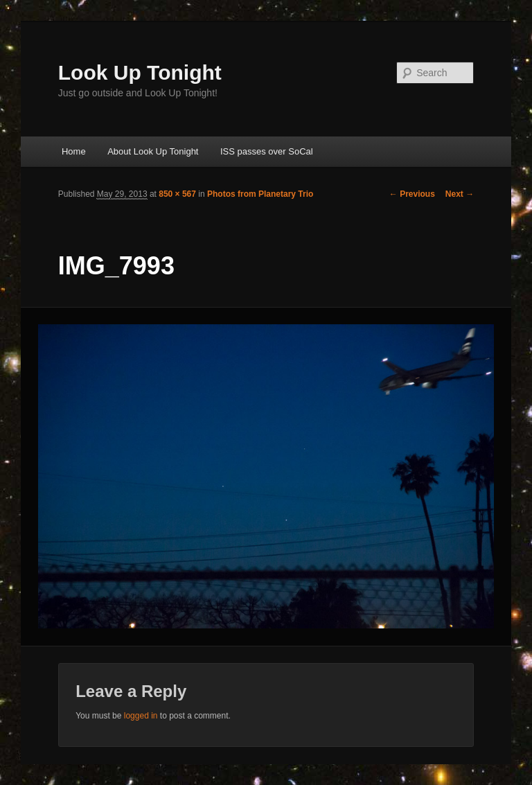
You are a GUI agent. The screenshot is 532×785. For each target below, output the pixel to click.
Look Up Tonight (140, 72)
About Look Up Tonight (153, 151)
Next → (460, 194)
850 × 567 (177, 194)
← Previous (412, 194)
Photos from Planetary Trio (260, 194)
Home (74, 151)
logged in (141, 716)
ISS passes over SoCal (267, 151)
